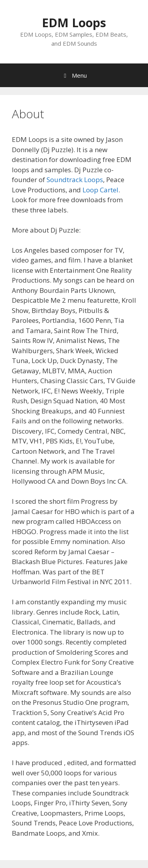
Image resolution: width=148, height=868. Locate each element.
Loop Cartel (100, 190)
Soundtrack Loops (75, 180)
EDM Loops (74, 23)
